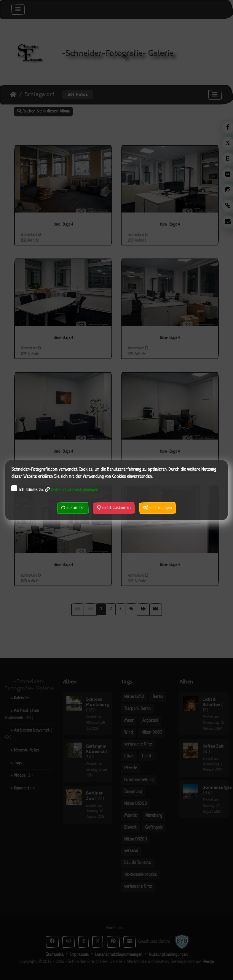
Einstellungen (158, 508)
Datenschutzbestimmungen (75, 490)
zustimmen (73, 508)
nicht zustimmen (114, 508)
